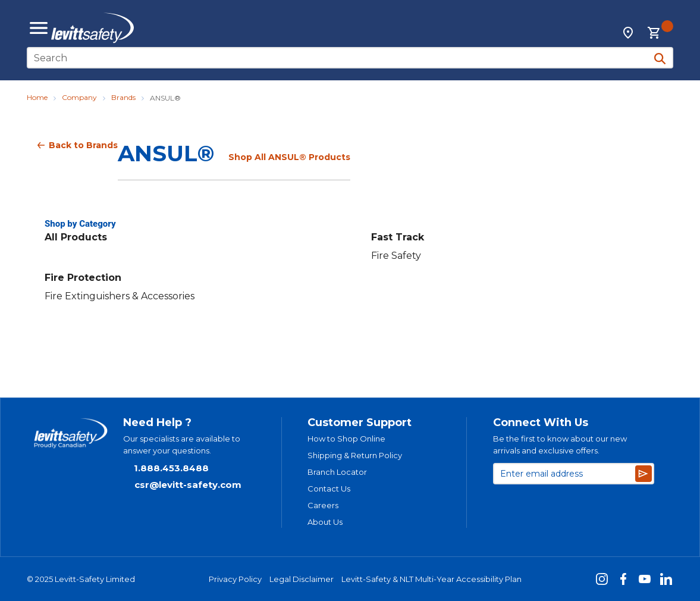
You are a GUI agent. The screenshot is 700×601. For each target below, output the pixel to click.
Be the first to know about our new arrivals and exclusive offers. (560, 445)
